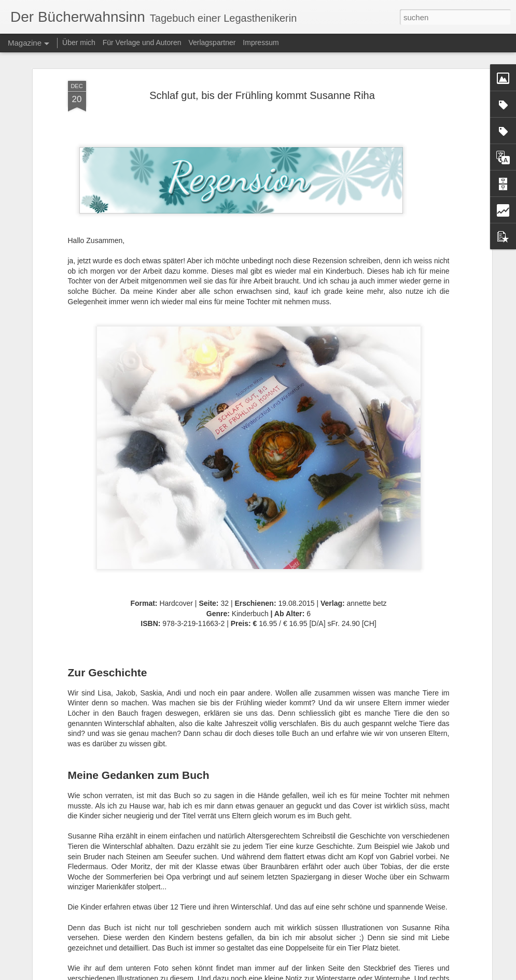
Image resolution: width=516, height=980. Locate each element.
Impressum (261, 42)
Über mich (79, 42)
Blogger (321, 974)
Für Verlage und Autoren (143, 42)
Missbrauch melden (359, 974)
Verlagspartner (212, 42)
